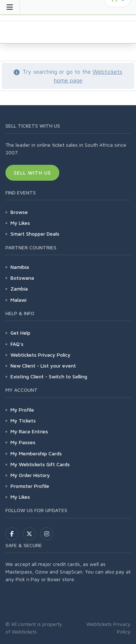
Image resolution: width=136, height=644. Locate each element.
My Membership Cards (36, 453)
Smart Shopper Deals (35, 234)
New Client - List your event (43, 366)
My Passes (23, 442)
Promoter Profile (30, 486)
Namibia (20, 267)
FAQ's (17, 344)
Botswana (22, 278)
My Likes (20, 223)
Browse (19, 212)
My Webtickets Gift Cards (40, 464)
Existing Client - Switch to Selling (49, 376)
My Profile (22, 410)
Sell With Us (32, 173)
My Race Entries (29, 431)
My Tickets (23, 420)
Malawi (18, 300)
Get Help (20, 333)
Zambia (19, 289)
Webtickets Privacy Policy (41, 355)
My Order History (30, 475)
